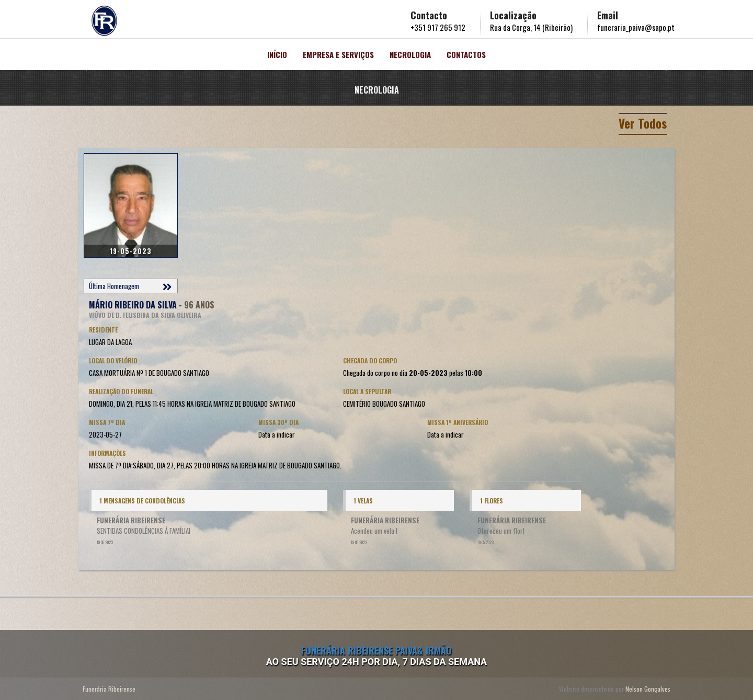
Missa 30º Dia (278, 422)
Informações (107, 453)
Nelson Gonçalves (648, 689)
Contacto (429, 15)
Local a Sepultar (367, 391)
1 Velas (363, 501)
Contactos (466, 54)
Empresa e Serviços (338, 54)
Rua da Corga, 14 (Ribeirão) (531, 27)
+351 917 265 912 (438, 27)
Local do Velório (113, 360)
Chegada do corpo (370, 360)
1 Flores (492, 501)
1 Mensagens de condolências (142, 501)
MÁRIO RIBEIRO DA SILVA (133, 305)
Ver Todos (641, 123)
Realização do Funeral (121, 391)
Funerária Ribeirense (109, 689)
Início (277, 54)
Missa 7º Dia (107, 422)
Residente (103, 330)
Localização (513, 15)
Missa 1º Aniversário (458, 422)
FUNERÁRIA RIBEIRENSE (131, 520)
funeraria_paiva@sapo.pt (636, 27)
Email (608, 15)
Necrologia (410, 54)
